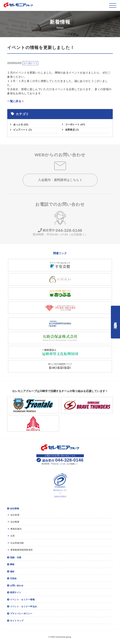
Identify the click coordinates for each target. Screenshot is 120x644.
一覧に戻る (15, 101)
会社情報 (13, 509)
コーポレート (75, 124)
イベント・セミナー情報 (21, 600)
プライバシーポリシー (20, 614)
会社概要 (14, 522)
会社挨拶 (14, 515)
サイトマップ (15, 621)
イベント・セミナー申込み (22, 606)
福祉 (11, 572)
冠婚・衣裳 (14, 558)
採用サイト (14, 592)
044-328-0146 (60, 230)
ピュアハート (23, 130)
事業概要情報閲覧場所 (20, 550)
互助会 (12, 578)
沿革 (11, 536)
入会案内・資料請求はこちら (60, 180)
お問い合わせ (15, 586)
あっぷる (21, 124)
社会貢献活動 (16, 543)
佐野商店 (72, 130)
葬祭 (11, 564)
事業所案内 (15, 529)
